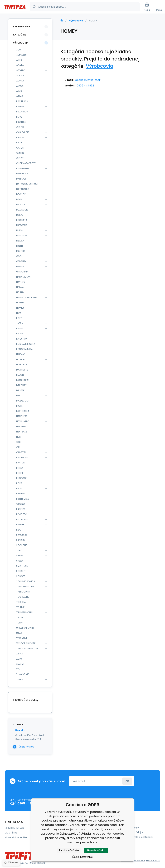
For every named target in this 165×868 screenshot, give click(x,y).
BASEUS (20, 106)
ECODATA (22, 220)
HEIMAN (20, 287)
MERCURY (21, 385)
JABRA (20, 323)
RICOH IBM (22, 519)
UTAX (19, 633)
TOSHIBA (21, 602)
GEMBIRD (21, 261)
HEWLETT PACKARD (27, 297)
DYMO (20, 215)
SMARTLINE (22, 566)
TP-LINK (20, 607)
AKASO (20, 75)
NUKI (19, 437)
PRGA (19, 488)
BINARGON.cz (153, 861)
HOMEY (20, 308)
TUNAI (19, 623)
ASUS (19, 91)
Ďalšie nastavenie (82, 857)
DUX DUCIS (22, 210)
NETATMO (22, 426)
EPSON (20, 230)
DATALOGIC (23, 189)
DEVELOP (21, 194)
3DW (19, 50)
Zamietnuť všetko (69, 850)
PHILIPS (20, 473)
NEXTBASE (22, 432)
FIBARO (20, 241)
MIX (18, 396)
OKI (18, 447)
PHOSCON (22, 478)
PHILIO (20, 468)
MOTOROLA (23, 411)
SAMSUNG (22, 535)
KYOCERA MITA (24, 349)
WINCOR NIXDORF (26, 643)
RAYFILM (21, 509)
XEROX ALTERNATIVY (27, 648)
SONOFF (21, 576)
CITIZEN (20, 158)
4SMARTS (21, 55)
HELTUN (20, 292)
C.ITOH (20, 127)
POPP (19, 483)
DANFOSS (21, 179)
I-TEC (19, 318)
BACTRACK (22, 101)
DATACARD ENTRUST (27, 184)
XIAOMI (20, 664)
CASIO (20, 143)
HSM (19, 313)
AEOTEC (21, 70)
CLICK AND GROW (26, 163)
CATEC (20, 148)
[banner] (15, 7)
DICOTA (21, 205)
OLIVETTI (21, 452)
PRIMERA (21, 494)
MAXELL (20, 375)
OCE (19, 442)
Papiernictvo (21, 27)
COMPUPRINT (23, 168)
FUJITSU (20, 251)
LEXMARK (21, 359)
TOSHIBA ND (23, 597)
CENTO (20, 153)
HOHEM (20, 303)
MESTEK (20, 390)
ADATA (20, 65)
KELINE (19, 334)
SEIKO (19, 550)
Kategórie (19, 35)
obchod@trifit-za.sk (88, 80)
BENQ (19, 117)
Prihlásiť (127, 781)
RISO (19, 530)
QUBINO (21, 504)
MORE (19, 406)
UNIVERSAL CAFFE (25, 628)
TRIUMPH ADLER (24, 612)
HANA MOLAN (23, 277)
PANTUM (21, 463)
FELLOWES (22, 236)
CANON (20, 137)
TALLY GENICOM (25, 587)
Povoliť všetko (96, 850)
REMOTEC (22, 514)
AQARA (20, 81)
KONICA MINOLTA (26, 344)
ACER (19, 60)
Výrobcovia (76, 21)
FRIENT (20, 246)
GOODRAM (22, 272)
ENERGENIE (22, 225)
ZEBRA (19, 679)
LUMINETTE (22, 370)
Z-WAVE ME (23, 674)
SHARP (20, 556)
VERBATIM (22, 638)
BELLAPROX (22, 112)
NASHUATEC (23, 421)
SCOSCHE (22, 545)
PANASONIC (23, 457)
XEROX (20, 654)
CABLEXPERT (23, 132)
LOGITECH (22, 365)
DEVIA (19, 199)
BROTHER (21, 122)
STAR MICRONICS (26, 581)
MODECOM (22, 401)
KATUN (20, 328)
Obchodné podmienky (126, 828)
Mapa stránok (38, 863)
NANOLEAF (22, 416)
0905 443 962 (85, 86)
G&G (19, 256)
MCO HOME (23, 380)
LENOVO (21, 354)
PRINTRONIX (23, 499)
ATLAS (20, 96)
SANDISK (21, 540)
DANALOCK (22, 174)
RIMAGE (20, 525)
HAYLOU (21, 282)
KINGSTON (22, 339)
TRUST (20, 617)
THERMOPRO (23, 592)
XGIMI (19, 659)
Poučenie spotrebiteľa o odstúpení (133, 837)
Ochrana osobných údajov (128, 832)
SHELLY (20, 561)
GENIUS (20, 266)
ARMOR (20, 86)
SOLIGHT (21, 571)
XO (18, 669)
